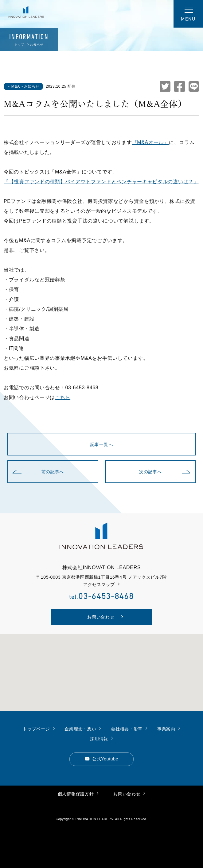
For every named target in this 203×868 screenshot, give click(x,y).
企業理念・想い (83, 728)
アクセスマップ (101, 584)
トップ (19, 45)
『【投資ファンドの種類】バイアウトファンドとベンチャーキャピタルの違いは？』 (101, 182)
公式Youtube (102, 758)
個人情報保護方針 (78, 793)
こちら (63, 397)
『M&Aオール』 (150, 142)
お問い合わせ (129, 793)
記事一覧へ (102, 444)
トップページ (39, 728)
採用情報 (101, 738)
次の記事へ (165, 472)
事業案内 (169, 728)
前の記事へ (38, 472)
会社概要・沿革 (129, 728)
